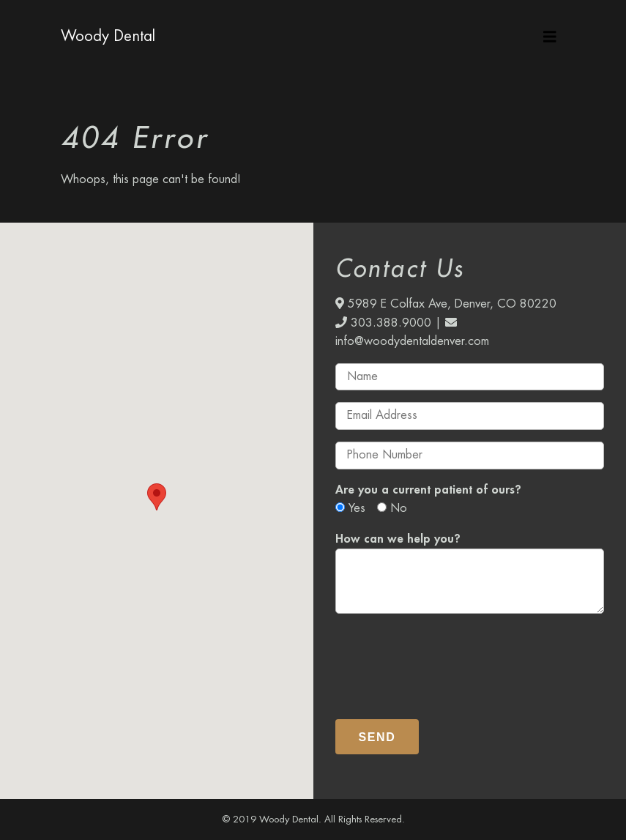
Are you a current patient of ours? (428, 490)
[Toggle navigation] (550, 37)
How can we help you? (398, 539)
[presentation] (447, 661)
